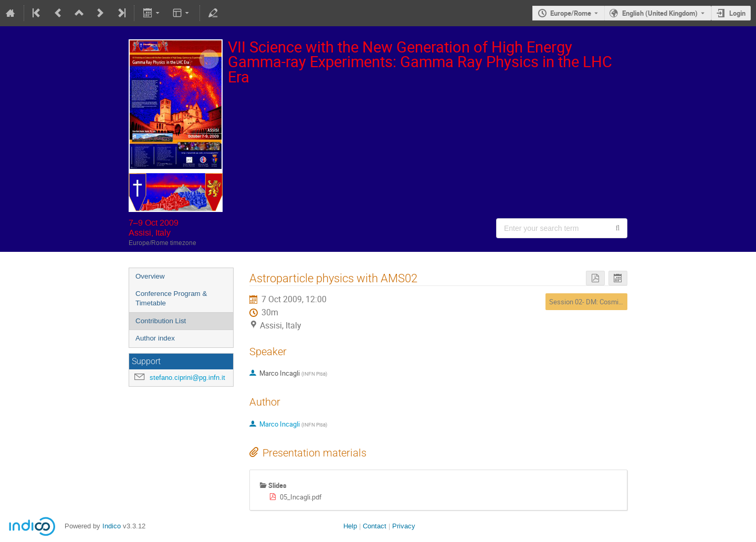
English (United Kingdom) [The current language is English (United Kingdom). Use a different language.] (660, 13)
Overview (150, 276)
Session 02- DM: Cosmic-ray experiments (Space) (623, 302)
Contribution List (161, 321)
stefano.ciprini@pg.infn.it (187, 378)
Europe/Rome (571, 13)
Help (350, 526)
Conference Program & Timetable (171, 299)
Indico (112, 526)
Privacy (404, 526)
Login (737, 13)
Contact (375, 526)
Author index (155, 338)
